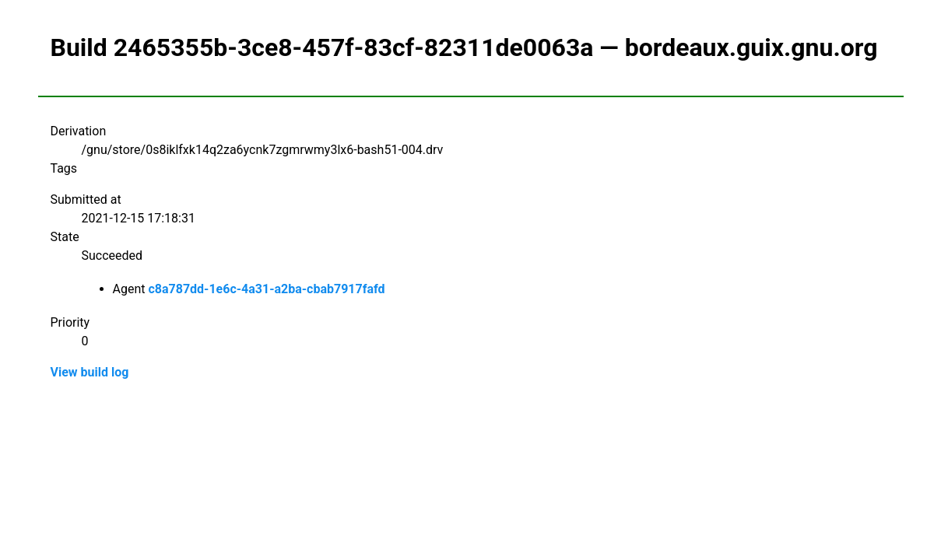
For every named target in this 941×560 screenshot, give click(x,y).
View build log (90, 372)
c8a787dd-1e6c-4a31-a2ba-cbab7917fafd (266, 289)
